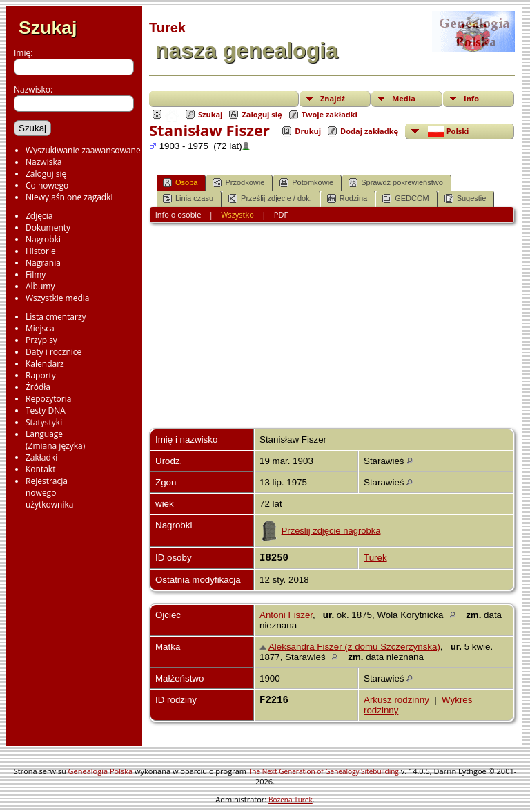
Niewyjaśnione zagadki (69, 197)
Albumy (40, 286)
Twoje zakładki (330, 114)
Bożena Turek (291, 800)
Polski (447, 132)
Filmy (36, 274)
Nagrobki (43, 239)
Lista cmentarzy (56, 317)
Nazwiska (43, 162)
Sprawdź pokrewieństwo (396, 183)
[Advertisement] (332, 331)
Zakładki (41, 457)
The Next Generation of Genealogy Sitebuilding (324, 771)
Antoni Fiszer (286, 615)
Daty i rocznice (53, 352)
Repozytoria (48, 399)
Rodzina (347, 199)
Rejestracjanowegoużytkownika (49, 493)
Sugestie (465, 199)
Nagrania (43, 263)
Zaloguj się (46, 174)
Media (404, 98)
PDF (281, 214)
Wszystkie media (58, 298)
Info (471, 98)
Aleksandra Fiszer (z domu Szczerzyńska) (354, 647)
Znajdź (333, 98)
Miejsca (40, 328)
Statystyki (44, 422)
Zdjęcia (39, 216)
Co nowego (47, 185)
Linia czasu (188, 199)
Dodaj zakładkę (369, 131)
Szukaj (48, 28)
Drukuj (308, 131)
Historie (41, 251)
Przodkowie (238, 183)
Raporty (41, 375)
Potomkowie (306, 183)
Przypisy (41, 340)
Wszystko (237, 214)
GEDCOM (406, 199)
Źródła (38, 387)
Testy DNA (46, 410)
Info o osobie (178, 214)
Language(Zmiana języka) (55, 440)
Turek (375, 558)
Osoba (180, 183)
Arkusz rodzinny (396, 700)
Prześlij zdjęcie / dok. (270, 199)
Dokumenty (48, 228)
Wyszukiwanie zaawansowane (83, 150)
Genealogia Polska (100, 771)
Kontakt (40, 469)
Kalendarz (45, 364)
